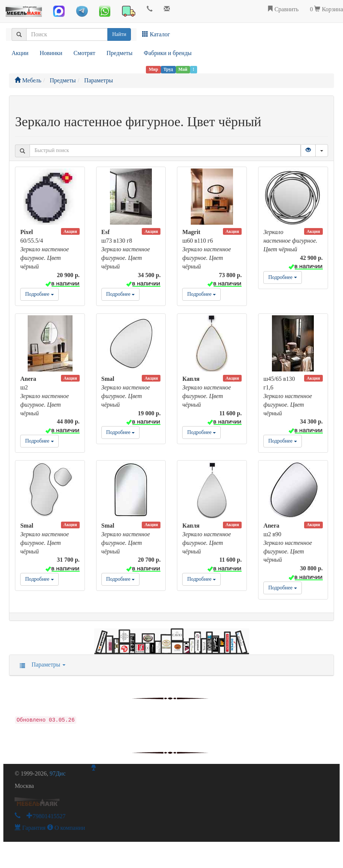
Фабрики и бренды (168, 53)
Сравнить (283, 9)
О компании (66, 828)
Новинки (51, 53)
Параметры (40, 664)
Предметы (120, 53)
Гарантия (30, 828)
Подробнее (39, 294)
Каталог (156, 34)
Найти (119, 34)
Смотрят (85, 53)
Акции (20, 53)
